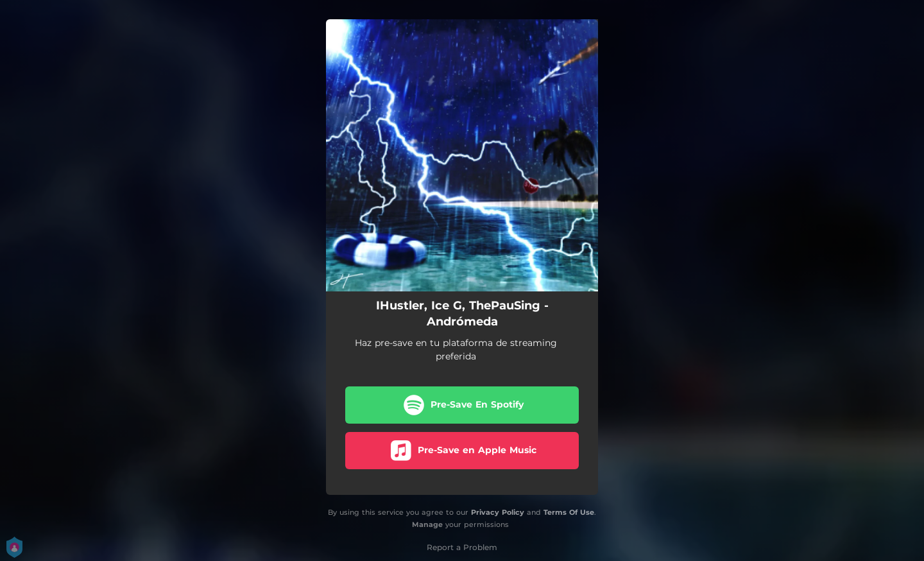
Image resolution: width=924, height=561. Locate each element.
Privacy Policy (498, 512)
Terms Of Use (569, 512)
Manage (427, 524)
